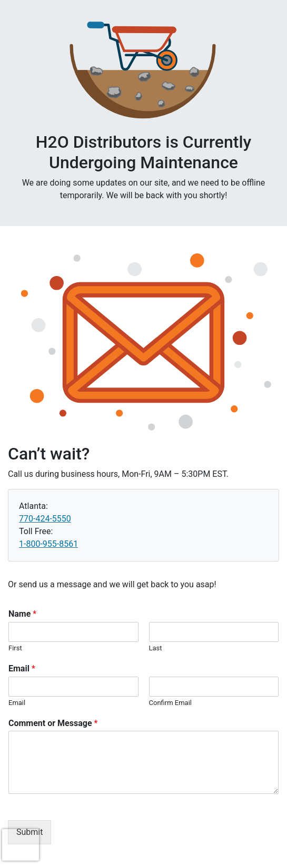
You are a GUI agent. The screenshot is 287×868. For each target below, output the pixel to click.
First (15, 648)
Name (22, 614)
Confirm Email (170, 703)
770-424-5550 (45, 519)
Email (22, 668)
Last (156, 648)
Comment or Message (53, 723)
